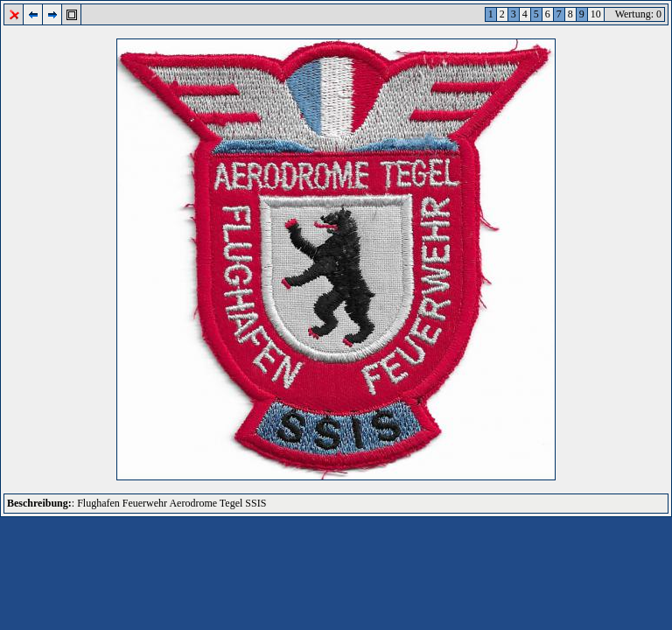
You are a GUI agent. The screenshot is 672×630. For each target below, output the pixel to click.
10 (596, 14)
